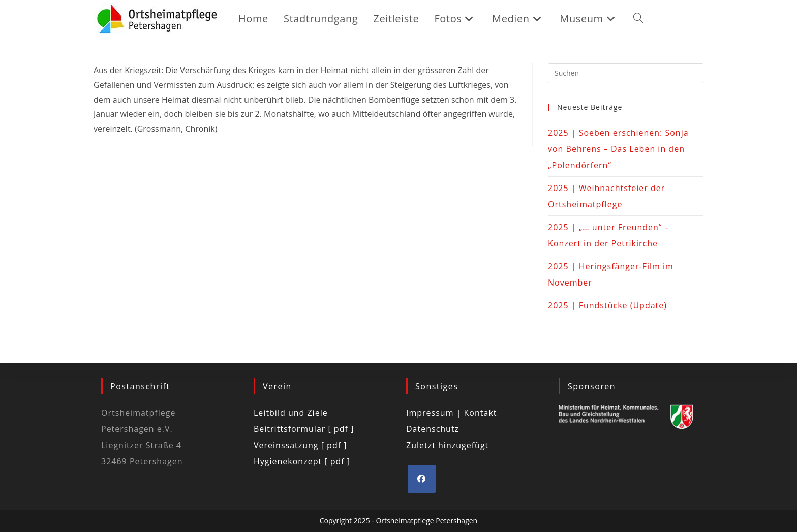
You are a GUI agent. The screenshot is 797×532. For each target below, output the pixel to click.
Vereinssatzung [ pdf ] (300, 445)
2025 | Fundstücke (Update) (607, 305)
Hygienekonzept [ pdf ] (302, 461)
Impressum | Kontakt (452, 413)
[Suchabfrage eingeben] (626, 73)
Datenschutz (433, 429)
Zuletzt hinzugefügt (447, 445)
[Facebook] (422, 479)
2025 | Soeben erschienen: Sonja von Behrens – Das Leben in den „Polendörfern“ (618, 149)
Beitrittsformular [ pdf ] (304, 429)
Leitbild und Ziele (291, 413)
